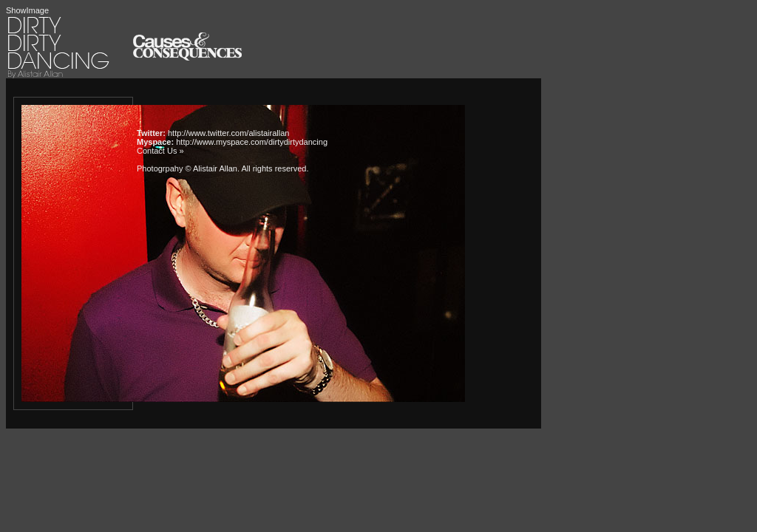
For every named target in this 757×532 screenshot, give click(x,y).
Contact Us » (160, 151)
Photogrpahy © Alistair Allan (187, 168)
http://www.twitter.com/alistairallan (228, 133)
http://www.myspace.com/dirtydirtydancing (252, 142)
